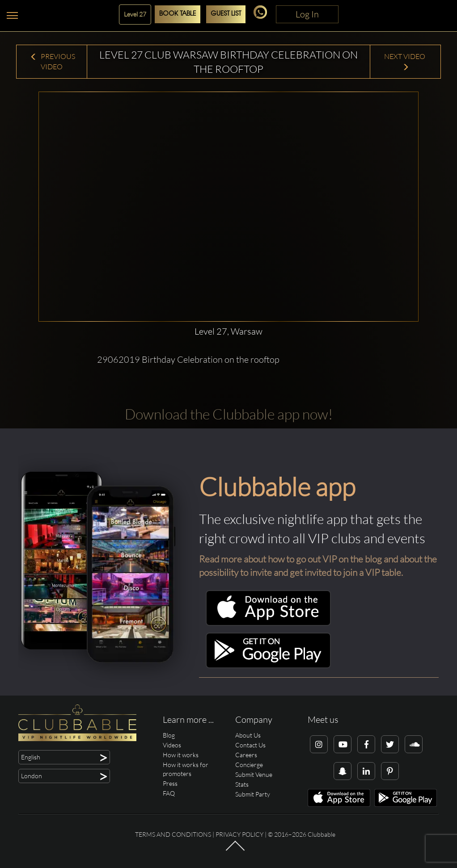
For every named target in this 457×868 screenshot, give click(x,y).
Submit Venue (254, 774)
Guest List (226, 14)
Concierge (249, 765)
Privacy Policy (239, 834)
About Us (248, 735)
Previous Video (53, 61)
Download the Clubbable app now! (229, 414)
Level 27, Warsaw (228, 331)
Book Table (178, 14)
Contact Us (250, 745)
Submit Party (253, 794)
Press (170, 783)
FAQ (169, 793)
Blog (169, 735)
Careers (246, 755)
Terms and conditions (173, 834)
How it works (181, 755)
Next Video (405, 61)
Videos (172, 745)
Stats (242, 784)
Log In (307, 14)
